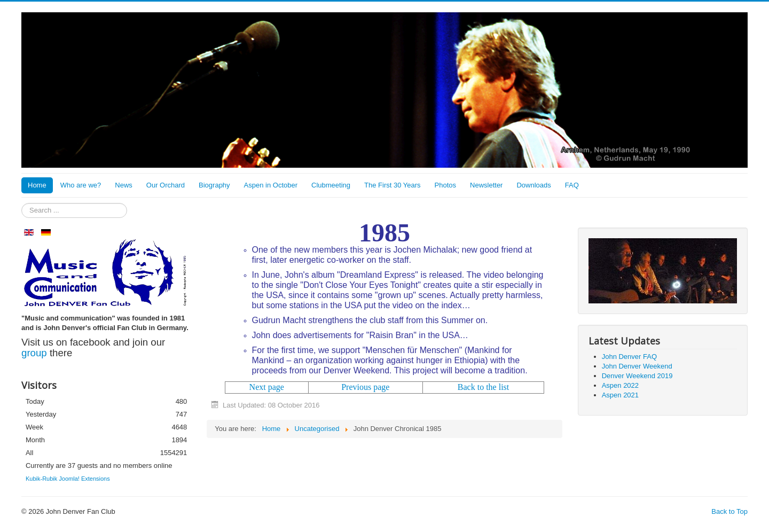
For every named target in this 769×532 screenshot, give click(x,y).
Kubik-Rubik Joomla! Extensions (68, 479)
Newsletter (486, 185)
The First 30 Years (393, 185)
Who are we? (81, 185)
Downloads (533, 185)
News (124, 185)
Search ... (22, 203)
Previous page (365, 387)
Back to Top (729, 511)
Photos (445, 185)
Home (37, 185)
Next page (267, 387)
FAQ (572, 185)
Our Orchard (166, 185)
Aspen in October (271, 185)
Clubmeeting (331, 185)
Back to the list (483, 387)
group (34, 353)
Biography (214, 185)
